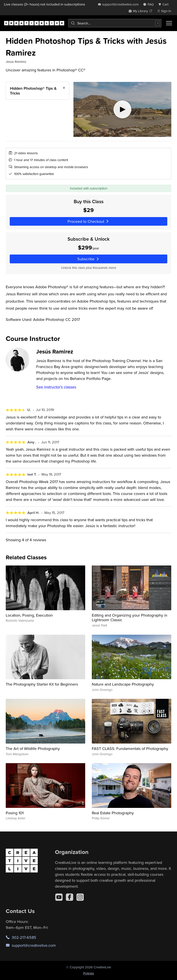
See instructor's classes (56, 387)
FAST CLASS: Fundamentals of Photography (130, 748)
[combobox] (115, 23)
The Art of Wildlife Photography (33, 748)
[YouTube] (59, 897)
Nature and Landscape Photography (123, 684)
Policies (89, 973)
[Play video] (122, 109)
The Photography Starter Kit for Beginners (42, 684)
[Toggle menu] (169, 23)
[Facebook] (70, 897)
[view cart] (165, 4)
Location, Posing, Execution (29, 615)
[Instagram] (80, 897)
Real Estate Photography (113, 813)
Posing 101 (15, 813)
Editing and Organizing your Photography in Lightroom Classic (130, 618)
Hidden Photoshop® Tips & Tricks (33, 91)
